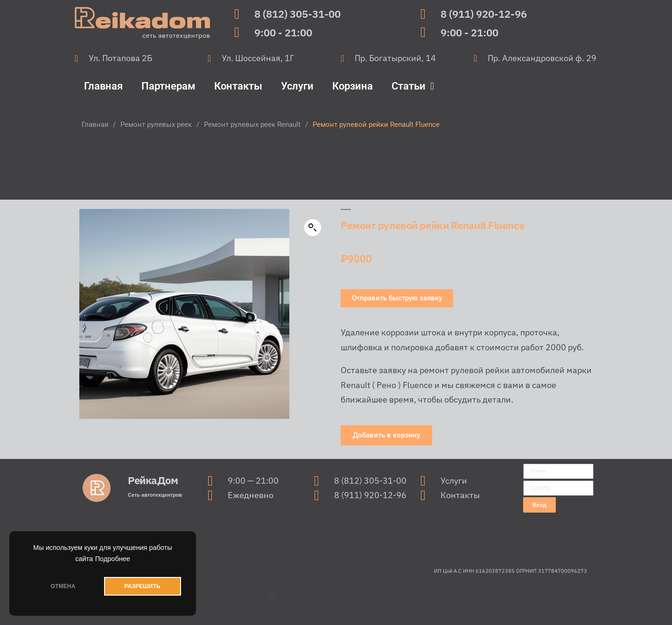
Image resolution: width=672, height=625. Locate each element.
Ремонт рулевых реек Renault (252, 125)
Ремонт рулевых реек (156, 125)
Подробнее (113, 559)
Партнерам (168, 86)
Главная (103, 86)
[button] (313, 228)
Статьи (413, 86)
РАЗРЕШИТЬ (142, 586)
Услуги (297, 86)
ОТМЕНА (63, 586)
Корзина (353, 86)
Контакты (238, 86)
